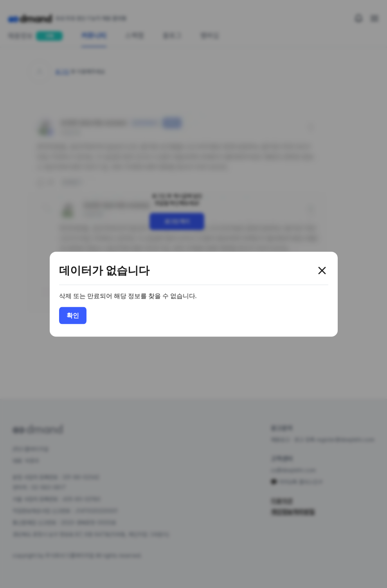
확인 (73, 315)
